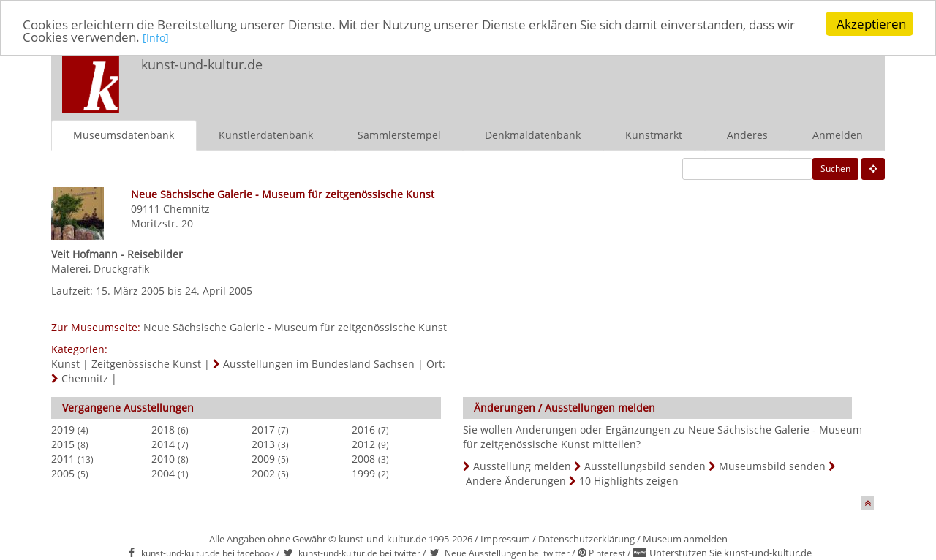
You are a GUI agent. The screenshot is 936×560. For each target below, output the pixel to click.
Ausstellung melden (522, 465)
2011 (63, 458)
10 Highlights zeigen (629, 480)
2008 (363, 458)
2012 (363, 443)
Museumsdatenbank (124, 134)
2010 (163, 458)
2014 (163, 443)
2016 (363, 429)
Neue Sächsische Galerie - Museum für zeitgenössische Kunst (295, 326)
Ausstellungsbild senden (645, 465)
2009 (263, 458)
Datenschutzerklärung (586, 538)
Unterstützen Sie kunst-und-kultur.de (731, 553)
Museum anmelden (685, 538)
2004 (163, 473)
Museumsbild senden (772, 465)
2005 (63, 473)
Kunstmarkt (654, 134)
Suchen (835, 168)
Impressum (505, 538)
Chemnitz (186, 208)
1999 (363, 473)
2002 (263, 473)
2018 (163, 429)
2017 (263, 429)
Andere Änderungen (516, 480)
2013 (263, 443)
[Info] (156, 38)
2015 (63, 443)
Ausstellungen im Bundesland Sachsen (319, 363)
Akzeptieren (871, 24)
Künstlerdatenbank (266, 134)
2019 (63, 429)
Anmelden (838, 134)
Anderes (747, 134)
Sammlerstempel (399, 134)
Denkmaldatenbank (533, 134)
